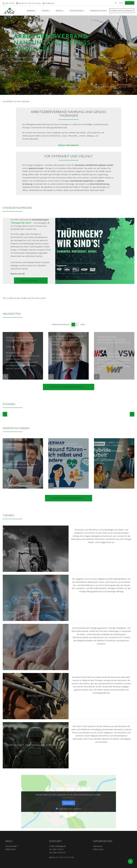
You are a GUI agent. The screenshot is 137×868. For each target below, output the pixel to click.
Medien (59, 11)
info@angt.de (50, 3)
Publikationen (76, 11)
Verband (31, 11)
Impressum (98, 846)
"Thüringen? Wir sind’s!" (21, 223)
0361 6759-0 (10, 3)
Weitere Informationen (69, 145)
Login (131, 3)
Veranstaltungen (98, 11)
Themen (45, 11)
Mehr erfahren (69, 797)
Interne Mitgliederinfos (122, 11)
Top (130, 861)
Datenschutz (98, 849)
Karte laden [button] (68, 803)
